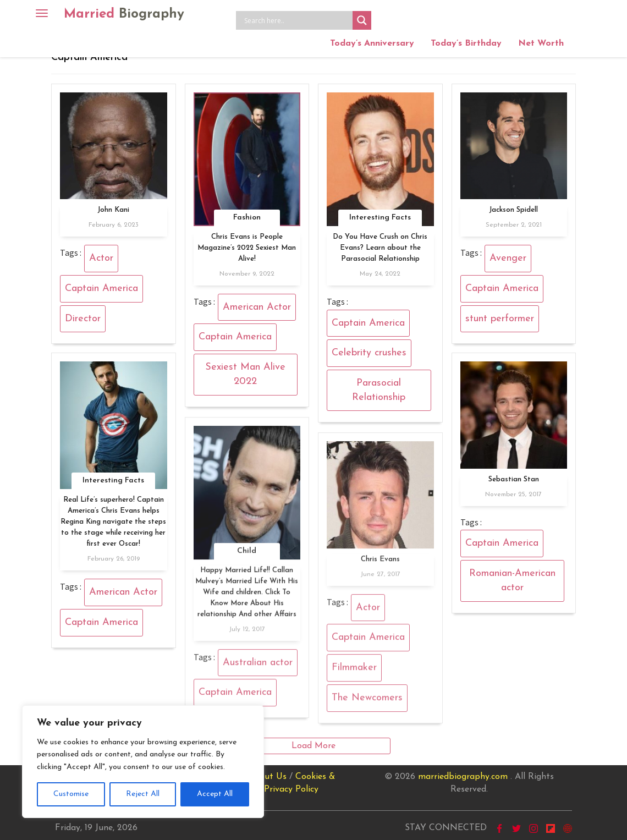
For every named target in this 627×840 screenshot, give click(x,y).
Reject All (143, 794)
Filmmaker (354, 672)
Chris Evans (380, 564)
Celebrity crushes (369, 353)
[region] (143, 762)
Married (124, 14)
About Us (267, 777)
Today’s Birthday (466, 43)
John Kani (113, 210)
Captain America (101, 289)
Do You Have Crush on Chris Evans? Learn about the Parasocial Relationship (380, 248)
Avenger (508, 258)
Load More (313, 746)
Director (83, 319)
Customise (71, 794)
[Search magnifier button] (362, 20)
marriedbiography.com (463, 777)
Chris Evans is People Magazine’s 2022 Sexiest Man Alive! (247, 248)
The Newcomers (367, 702)
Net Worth (541, 43)
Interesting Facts (380, 218)
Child (247, 555)
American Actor (257, 307)
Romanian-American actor (512, 581)
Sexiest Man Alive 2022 (245, 374)
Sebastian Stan (514, 479)
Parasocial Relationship (379, 390)
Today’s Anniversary (372, 43)
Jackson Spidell (513, 210)
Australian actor (258, 667)
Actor (101, 258)
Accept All (215, 794)
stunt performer (500, 319)
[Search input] (297, 20)
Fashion (247, 218)
